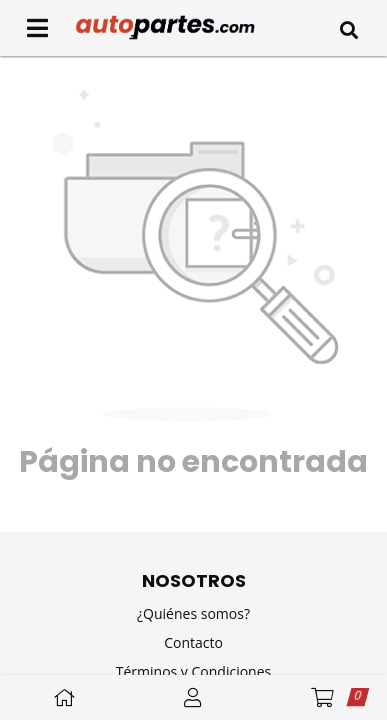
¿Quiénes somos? (193, 613)
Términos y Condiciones (193, 671)
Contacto (193, 642)
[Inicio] (193, 27)
